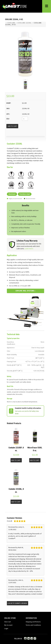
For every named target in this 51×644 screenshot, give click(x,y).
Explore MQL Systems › (26, 291)
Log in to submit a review (17, 603)
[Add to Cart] (12, 126)
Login (6, 628)
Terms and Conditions (33, 625)
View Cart (8, 622)
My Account (8, 625)
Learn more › (29, 249)
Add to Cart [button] (16, 460)
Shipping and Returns (33, 622)
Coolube (11, 23)
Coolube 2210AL (24, 23)
